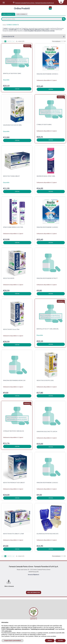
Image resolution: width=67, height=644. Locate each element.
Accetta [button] (60, 640)
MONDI (4, 25)
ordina (17, 89)
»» (14, 41)
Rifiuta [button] (50, 640)
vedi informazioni (34, 592)
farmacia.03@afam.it (33, 575)
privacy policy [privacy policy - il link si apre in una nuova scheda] (5, 627)
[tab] (22, 14)
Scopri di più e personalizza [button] (13, 640)
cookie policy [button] (8, 631)
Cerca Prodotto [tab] (8, 14)
